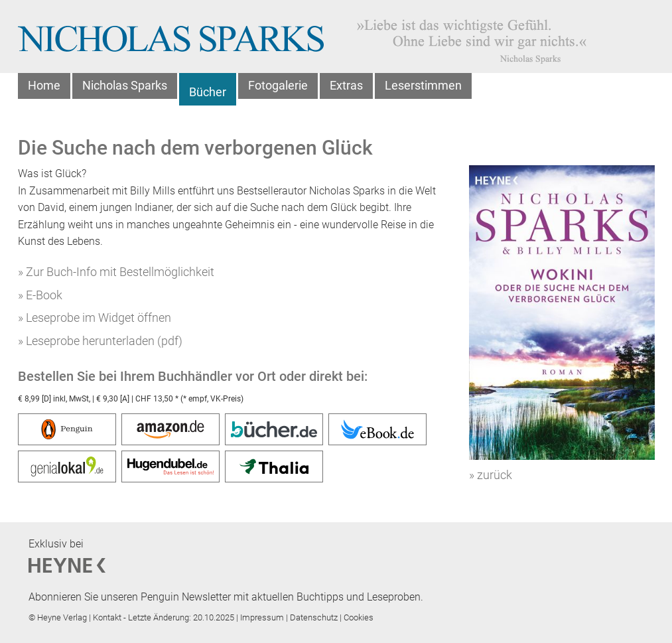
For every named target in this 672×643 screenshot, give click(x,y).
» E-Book (40, 295)
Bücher (208, 92)
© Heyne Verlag (59, 617)
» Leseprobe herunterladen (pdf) (100, 341)
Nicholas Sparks (125, 85)
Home (44, 85)
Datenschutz (315, 617)
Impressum (263, 617)
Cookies (359, 617)
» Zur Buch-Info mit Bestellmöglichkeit (116, 272)
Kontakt (108, 617)
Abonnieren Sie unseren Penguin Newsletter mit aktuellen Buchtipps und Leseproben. (226, 597)
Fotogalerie (278, 85)
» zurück (491, 475)
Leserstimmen (423, 85)
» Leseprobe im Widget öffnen (95, 318)
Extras (346, 85)
